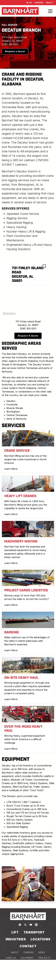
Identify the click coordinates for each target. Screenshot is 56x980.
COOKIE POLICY (28, 969)
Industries (16, 939)
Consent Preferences (28, 974)
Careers (39, 3)
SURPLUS (11, 958)
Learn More (11, 469)
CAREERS (29, 952)
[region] (28, 287)
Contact (28, 946)
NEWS (42, 952)
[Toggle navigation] (50, 11)
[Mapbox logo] (9, 314)
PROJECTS (45, 958)
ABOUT (15, 952)
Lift (15, 932)
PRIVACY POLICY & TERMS (28, 963)
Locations (41, 939)
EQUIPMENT (27, 958)
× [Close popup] (44, 266)
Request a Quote (15, 51)
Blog (29, 3)
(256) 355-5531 (10, 44)
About (49, 3)
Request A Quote (28, 336)
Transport (34, 932)
